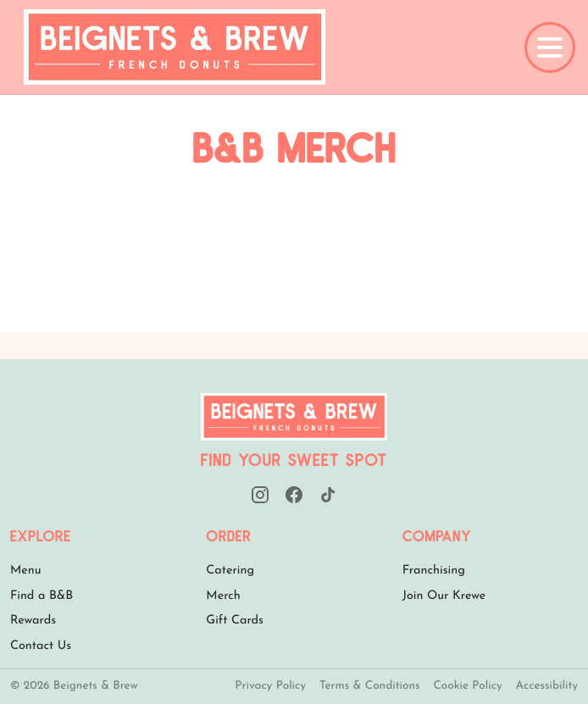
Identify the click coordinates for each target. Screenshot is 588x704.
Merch (223, 596)
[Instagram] (260, 495)
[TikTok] (328, 495)
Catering (230, 571)
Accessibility (547, 687)
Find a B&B (42, 596)
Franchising (434, 571)
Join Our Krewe (444, 596)
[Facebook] (294, 495)
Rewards (33, 621)
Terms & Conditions (369, 687)
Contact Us (41, 646)
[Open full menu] (550, 47)
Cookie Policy (467, 687)
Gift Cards (235, 621)
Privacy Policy (270, 687)
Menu (26, 571)
